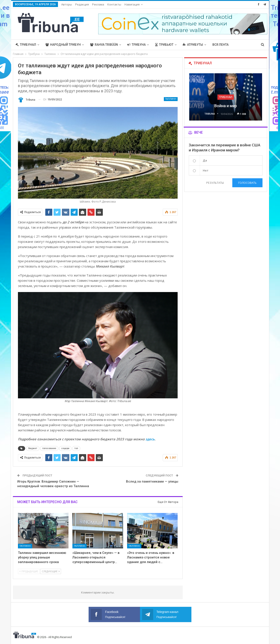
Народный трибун (63, 45)
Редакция (82, 4)
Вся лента (220, 45)
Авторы (67, 4)
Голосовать (247, 183)
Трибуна (136, 45)
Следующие (51, 571)
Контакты (114, 4)
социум (65, 448)
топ (76, 448)
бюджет (33, 448)
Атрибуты (193, 45)
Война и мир (226, 106)
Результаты (215, 183)
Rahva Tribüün (104, 45)
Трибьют (164, 45)
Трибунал (26, 45)
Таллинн (171, 99)
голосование (49, 448)
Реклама (98, 4)
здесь (150, 439)
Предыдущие (29, 571)
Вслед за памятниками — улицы (152, 481)
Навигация (132, 4)
